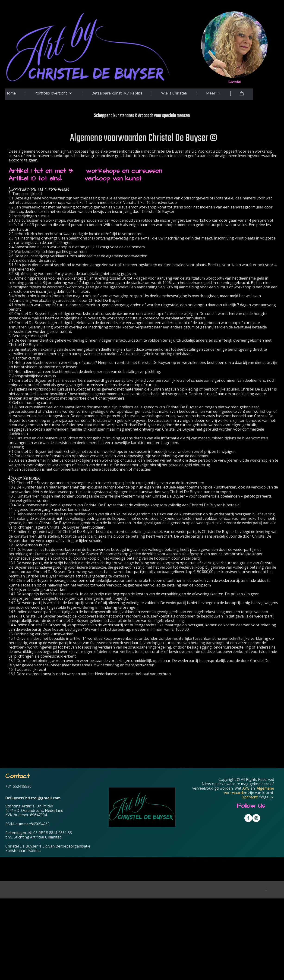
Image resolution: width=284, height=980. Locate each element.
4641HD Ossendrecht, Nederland (34, 810)
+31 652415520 (18, 786)
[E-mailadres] (189, 880)
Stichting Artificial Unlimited (29, 806)
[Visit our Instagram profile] (256, 818)
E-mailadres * (169, 873)
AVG (246, 788)
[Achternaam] (189, 911)
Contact (17, 776)
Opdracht (249, 797)
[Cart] (246, 94)
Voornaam (166, 889)
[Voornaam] (189, 896)
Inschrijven (189, 923)
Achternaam (167, 904)
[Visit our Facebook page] (248, 818)
